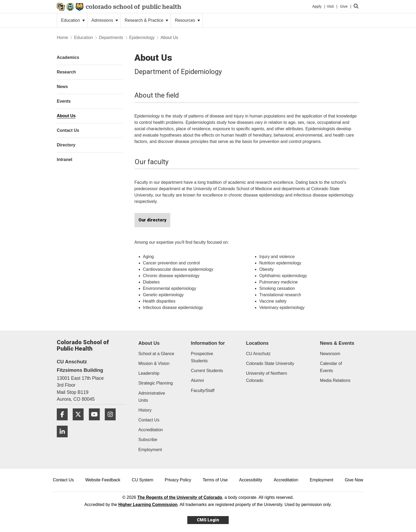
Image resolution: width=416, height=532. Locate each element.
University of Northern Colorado (266, 377)
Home (62, 38)
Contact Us (149, 420)
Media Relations (335, 380)
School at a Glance (156, 354)
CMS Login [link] (208, 520)
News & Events (337, 343)
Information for (208, 343)
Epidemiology (142, 38)
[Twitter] (80, 422)
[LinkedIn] (64, 439)
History (145, 410)
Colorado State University (270, 363)
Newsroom (330, 354)
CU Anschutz (258, 354)
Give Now (354, 480)
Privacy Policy (178, 480)
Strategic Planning (156, 383)
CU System (143, 480)
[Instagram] (112, 422)
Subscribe (148, 440)
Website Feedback (103, 480)
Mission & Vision (154, 363)
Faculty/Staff (203, 391)
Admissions (105, 20)
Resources (187, 20)
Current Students (207, 371)
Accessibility (251, 480)
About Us (149, 343)
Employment (150, 450)
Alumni (198, 380)
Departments (111, 38)
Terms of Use (215, 480)
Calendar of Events (331, 367)
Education (73, 20)
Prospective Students (202, 357)
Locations (257, 343)
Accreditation (151, 430)
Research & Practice (146, 20)
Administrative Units (152, 397)
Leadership (149, 373)
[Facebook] (64, 422)
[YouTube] (96, 422)
